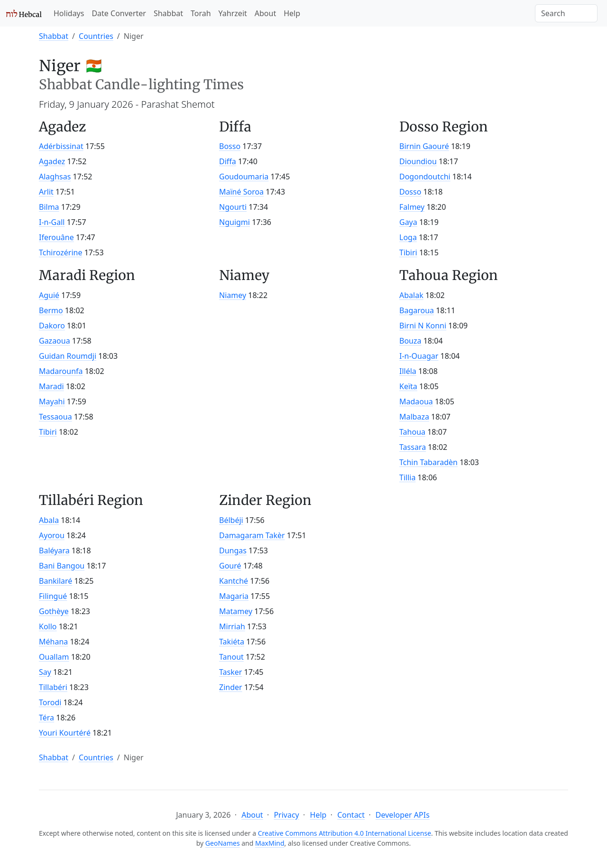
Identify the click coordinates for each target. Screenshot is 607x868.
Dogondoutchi (425, 177)
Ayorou (52, 535)
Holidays (69, 13)
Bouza (410, 341)
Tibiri (408, 252)
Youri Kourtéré (65, 733)
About (265, 13)
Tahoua (412, 432)
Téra (46, 718)
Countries (96, 36)
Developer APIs (403, 815)
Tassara (413, 447)
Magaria (234, 596)
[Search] (566, 13)
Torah (201, 13)
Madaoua (416, 401)
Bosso (230, 146)
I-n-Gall (52, 222)
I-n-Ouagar (419, 356)
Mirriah (232, 626)
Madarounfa (61, 371)
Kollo (48, 626)
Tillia (407, 477)
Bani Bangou (62, 566)
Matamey (236, 611)
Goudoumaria (244, 177)
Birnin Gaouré (424, 146)
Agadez (52, 161)
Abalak (411, 295)
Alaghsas (55, 177)
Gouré (230, 566)
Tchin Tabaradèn (428, 462)
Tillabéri (53, 687)
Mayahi (52, 401)
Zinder (231, 687)
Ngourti (233, 207)
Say (45, 672)
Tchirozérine (60, 252)
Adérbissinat (61, 146)
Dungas (233, 551)
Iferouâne (56, 237)
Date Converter (119, 13)
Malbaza (414, 417)
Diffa (228, 161)
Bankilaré (55, 581)
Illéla (408, 371)
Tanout (231, 657)
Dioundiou (418, 161)
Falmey (412, 207)
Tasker (230, 672)
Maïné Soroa (241, 192)
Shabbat (168, 13)
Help (292, 13)
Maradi (51, 386)
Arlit (46, 192)
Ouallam (54, 657)
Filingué (53, 596)
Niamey (233, 295)
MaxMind (270, 843)
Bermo (51, 310)
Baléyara (54, 551)
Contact (351, 815)
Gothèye (54, 611)
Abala (49, 520)
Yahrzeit (233, 13)
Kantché (234, 581)
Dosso (410, 192)
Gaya (408, 222)
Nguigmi (235, 222)
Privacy (286, 815)
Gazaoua (55, 341)
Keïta (408, 386)
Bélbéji (231, 520)
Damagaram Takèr (252, 535)
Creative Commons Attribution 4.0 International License (345, 833)
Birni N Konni (423, 326)
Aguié (49, 295)
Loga (408, 237)
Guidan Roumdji (68, 356)
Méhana (53, 642)
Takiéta (232, 642)
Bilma (49, 207)
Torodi (50, 702)
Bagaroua (417, 310)
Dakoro (52, 326)
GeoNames (223, 843)
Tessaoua (55, 417)
